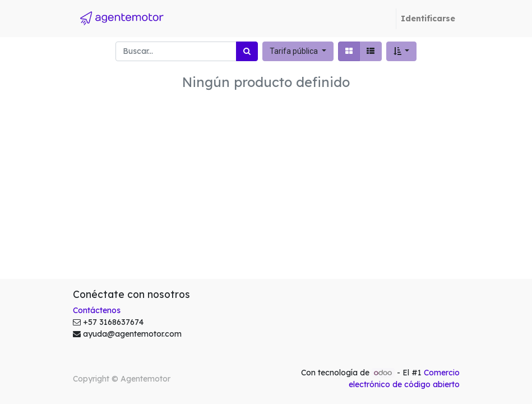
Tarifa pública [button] (295, 51)
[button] (402, 51)
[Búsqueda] (247, 51)
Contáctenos (97, 310)
